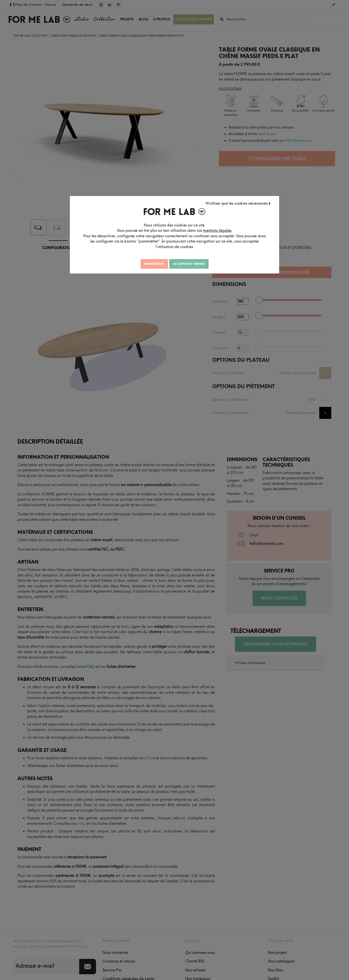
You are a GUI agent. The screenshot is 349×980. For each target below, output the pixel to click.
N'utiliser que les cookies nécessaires (238, 203)
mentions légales (217, 231)
